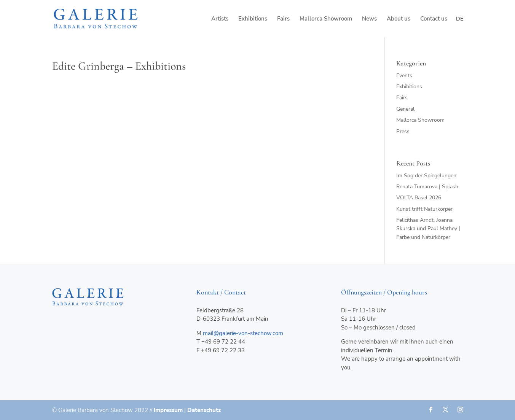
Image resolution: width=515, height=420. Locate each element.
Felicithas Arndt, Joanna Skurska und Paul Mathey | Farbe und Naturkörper (428, 229)
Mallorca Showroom (326, 19)
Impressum (168, 410)
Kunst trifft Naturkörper (424, 209)
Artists (220, 19)
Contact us (434, 19)
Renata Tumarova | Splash (427, 187)
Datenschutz (204, 410)
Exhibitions (253, 19)
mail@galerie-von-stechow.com (243, 333)
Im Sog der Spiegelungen (426, 176)
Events (404, 76)
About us (399, 19)
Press (403, 131)
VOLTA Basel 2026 (419, 198)
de (460, 19)
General (405, 109)
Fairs (283, 19)
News (369, 19)
